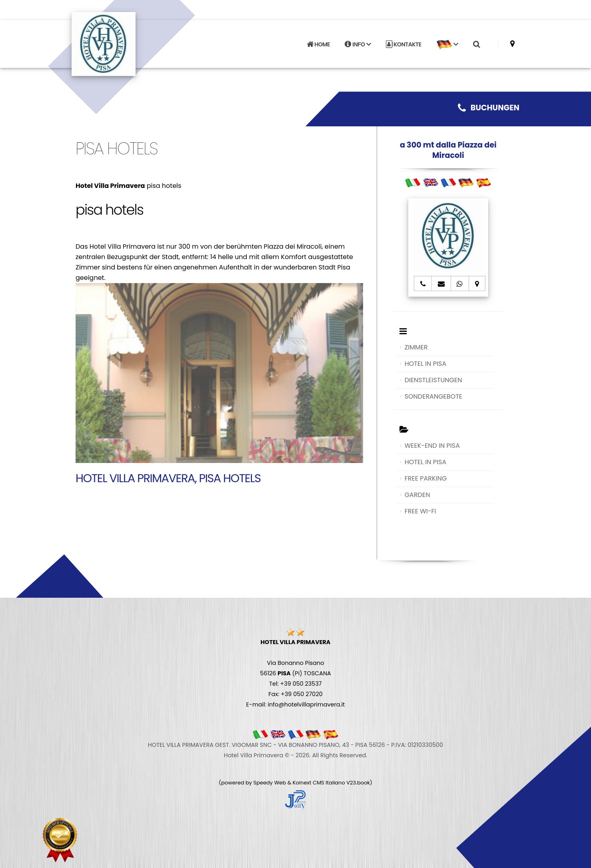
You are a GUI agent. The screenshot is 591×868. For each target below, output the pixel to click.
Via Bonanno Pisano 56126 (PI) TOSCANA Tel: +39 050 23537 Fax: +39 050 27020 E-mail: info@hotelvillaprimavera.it (296, 673)
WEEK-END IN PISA (432, 446)
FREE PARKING (426, 478)
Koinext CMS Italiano (319, 783)
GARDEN (417, 495)
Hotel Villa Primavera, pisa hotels (168, 478)
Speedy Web (270, 783)
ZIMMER (416, 347)
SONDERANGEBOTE (433, 396)
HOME (318, 44)
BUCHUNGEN (489, 108)
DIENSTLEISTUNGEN (433, 380)
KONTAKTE (404, 44)
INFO (358, 44)
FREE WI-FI (420, 511)
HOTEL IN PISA (426, 364)
